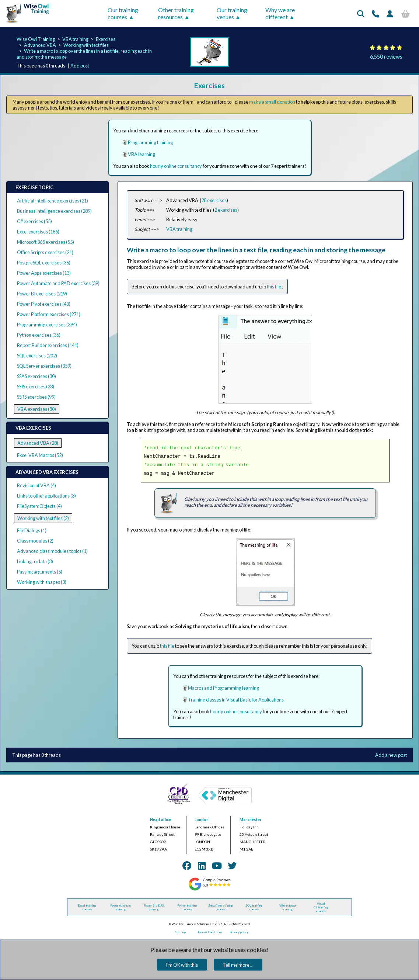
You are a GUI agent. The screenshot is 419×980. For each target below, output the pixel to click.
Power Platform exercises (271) (49, 314)
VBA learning (142, 154)
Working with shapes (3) (42, 582)
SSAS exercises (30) (36, 376)
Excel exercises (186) (38, 232)
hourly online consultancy (176, 166)
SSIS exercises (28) (36, 387)
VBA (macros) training (287, 907)
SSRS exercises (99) (36, 397)
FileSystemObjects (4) (39, 506)
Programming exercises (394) (47, 325)
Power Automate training (121, 907)
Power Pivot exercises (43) (44, 304)
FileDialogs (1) (32, 530)
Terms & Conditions (210, 932)
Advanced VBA (40, 45)
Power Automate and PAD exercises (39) (58, 283)
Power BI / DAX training (154, 907)
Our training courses (123, 13)
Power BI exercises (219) (42, 294)
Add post (80, 66)
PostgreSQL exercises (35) (44, 263)
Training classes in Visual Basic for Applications (236, 700)
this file (274, 287)
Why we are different (280, 13)
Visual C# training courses (321, 907)
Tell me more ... (238, 965)
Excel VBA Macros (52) (40, 455)
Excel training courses (87, 907)
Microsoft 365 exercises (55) (46, 242)
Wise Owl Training (36, 39)
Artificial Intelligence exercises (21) (53, 201)
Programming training (150, 142)
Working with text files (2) (43, 518)
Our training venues (232, 13)
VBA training (75, 39)
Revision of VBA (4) (36, 485)
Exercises (106, 39)
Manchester (250, 820)
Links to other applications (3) (46, 496)
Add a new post (391, 755)
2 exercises (226, 210)
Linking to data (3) (35, 561)
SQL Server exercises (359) (44, 366)
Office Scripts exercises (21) (45, 252)
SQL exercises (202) (37, 356)
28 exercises (214, 200)
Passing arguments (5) (40, 572)
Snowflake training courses (221, 907)
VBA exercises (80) (37, 409)
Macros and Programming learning (224, 688)
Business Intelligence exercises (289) (54, 211)
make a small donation (272, 102)
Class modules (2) (35, 541)
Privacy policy (239, 932)
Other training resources (176, 13)
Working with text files (86, 45)
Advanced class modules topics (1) (52, 551)
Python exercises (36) (39, 335)
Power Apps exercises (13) (44, 273)
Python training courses (187, 907)
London (202, 820)
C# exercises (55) (34, 221)
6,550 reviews (386, 57)
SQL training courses (254, 907)
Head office (160, 820)
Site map (180, 932)
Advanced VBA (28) (38, 443)
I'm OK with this (182, 965)
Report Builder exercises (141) (48, 345)
